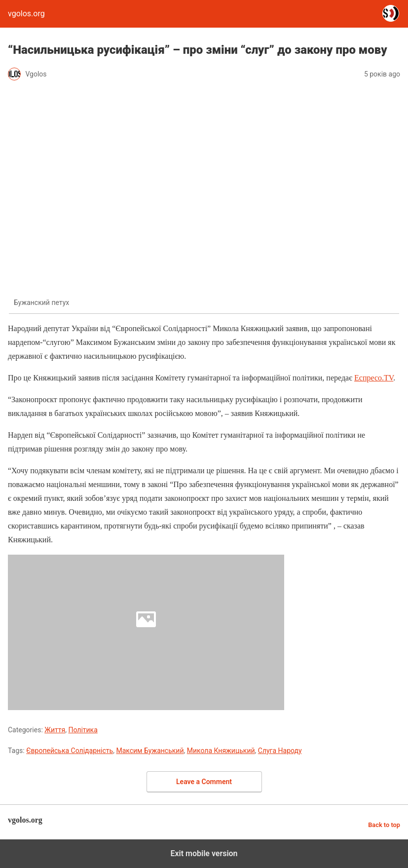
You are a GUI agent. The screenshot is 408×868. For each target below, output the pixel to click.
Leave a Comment (204, 782)
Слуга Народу (280, 751)
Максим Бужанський (150, 751)
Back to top (384, 825)
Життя (55, 730)
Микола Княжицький (221, 751)
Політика (83, 730)
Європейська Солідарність (70, 751)
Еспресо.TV (374, 378)
